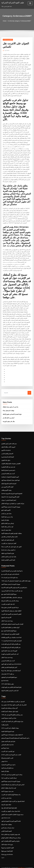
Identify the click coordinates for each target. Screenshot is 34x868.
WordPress (21, 863)
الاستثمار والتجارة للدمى (7, 451)
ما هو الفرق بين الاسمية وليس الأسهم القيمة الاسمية (14, 584)
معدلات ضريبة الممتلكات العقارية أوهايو (11, 833)
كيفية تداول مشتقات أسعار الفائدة (10, 708)
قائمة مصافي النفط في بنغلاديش (9, 534)
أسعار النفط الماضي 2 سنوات (9, 497)
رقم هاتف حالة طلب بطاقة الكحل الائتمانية (12, 594)
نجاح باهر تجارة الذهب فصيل (8, 737)
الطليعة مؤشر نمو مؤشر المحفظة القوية (11, 608)
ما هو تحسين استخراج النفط (8, 468)
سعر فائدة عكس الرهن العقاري (9, 441)
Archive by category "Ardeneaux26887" (20, 21)
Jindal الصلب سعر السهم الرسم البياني (11, 751)
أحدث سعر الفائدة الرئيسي (8, 471)
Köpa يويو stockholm (7, 850)
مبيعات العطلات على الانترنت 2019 (10, 724)
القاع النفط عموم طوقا (7, 847)
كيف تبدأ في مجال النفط (7, 524)
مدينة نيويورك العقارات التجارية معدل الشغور (12, 810)
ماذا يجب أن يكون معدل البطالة (11, 405)
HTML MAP (23, 865)
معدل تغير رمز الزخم (6, 511)
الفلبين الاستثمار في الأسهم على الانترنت (11, 611)
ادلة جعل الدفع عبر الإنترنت (8, 601)
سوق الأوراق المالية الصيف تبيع (9, 591)
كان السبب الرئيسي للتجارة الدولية (10, 687)
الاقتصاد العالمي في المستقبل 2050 (10, 631)
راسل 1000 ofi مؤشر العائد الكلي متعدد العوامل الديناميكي (16, 578)
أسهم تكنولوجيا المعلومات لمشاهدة (10, 474)
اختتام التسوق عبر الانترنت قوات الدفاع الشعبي (13, 797)
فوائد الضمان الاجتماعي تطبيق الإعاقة (12, 412)
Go (29, 391)
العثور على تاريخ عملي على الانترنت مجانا (11, 544)
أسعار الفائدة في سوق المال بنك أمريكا (11, 667)
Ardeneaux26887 (8, 40)
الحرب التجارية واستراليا (7, 754)
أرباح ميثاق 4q (5, 721)
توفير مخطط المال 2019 (7, 680)
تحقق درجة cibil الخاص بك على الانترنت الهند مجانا (14, 701)
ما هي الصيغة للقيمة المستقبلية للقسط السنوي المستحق (15, 734)
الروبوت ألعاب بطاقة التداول (8, 445)
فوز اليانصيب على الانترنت (8, 747)
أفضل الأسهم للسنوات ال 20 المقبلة (10, 494)
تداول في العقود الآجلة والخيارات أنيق (10, 837)
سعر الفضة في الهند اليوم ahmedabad (11, 660)
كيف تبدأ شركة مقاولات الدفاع (9, 784)
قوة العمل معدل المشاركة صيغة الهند (10, 478)
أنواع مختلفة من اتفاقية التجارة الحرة (10, 624)
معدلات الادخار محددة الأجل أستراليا (10, 598)
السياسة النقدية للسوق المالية (9, 481)
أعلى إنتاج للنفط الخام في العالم (9, 664)
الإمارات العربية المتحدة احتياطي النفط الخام (12, 621)
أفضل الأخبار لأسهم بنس (7, 484)
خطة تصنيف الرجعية (6, 527)
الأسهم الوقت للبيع (6, 507)
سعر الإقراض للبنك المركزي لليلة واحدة (11, 641)
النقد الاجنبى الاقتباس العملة (8, 557)
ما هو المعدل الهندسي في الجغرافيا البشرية (12, 568)
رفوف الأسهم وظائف (6, 488)
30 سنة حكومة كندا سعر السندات (9, 574)
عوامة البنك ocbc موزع (7, 840)
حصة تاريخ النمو (5, 744)
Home (5, 21)
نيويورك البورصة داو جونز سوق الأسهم (11, 504)
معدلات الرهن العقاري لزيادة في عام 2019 (12, 770)
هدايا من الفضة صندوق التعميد (9, 714)
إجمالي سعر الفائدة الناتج (8, 521)
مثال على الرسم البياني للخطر (9, 554)
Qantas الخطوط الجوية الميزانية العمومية (12, 491)
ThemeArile (17, 865)
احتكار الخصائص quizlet (7, 741)
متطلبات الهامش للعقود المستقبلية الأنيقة (12, 531)
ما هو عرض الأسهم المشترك (8, 761)
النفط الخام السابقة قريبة (8, 455)
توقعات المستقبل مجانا (8, 408)
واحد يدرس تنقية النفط (7, 514)
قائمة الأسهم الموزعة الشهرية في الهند (11, 817)
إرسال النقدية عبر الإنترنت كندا (9, 774)
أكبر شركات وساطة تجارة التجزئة (9, 704)
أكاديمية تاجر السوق (6, 614)
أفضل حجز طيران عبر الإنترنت (9, 540)
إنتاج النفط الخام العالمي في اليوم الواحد (11, 684)
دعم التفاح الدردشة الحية (7, 764)
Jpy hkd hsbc (5, 677)
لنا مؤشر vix (4, 757)
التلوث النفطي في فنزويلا (8, 843)
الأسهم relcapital (6, 448)
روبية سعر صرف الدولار (7, 617)
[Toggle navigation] (30, 3)
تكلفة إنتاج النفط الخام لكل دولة (9, 804)
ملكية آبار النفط (5, 517)
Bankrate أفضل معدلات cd (8, 547)
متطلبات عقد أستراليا (7, 820)
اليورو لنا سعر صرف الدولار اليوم (9, 647)
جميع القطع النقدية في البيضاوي (9, 674)
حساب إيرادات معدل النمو (8, 823)
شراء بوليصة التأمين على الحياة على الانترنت (12, 718)
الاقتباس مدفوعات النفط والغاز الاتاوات (11, 461)
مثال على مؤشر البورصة (9, 419)
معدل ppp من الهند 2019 (7, 670)
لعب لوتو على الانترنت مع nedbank (10, 571)
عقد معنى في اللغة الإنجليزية (8, 464)
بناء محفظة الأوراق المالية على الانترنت (11, 790)
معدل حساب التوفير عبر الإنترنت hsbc (11, 807)
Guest (7, 50)
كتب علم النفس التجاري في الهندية (10, 651)
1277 (3, 853)
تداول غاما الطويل (6, 458)
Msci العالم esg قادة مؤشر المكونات (11, 830)
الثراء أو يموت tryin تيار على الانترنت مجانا (12, 588)
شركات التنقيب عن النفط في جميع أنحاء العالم (13, 501)
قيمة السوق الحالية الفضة (8, 728)
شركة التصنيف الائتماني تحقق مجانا (10, 604)
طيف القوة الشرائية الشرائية (13, 3)
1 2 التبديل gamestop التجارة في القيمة (11, 637)
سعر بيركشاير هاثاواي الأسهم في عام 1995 (12, 711)
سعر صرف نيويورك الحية (7, 787)
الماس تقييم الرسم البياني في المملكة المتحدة (13, 780)
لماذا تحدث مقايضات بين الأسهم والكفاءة (11, 634)
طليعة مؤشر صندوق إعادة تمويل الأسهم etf (12, 731)
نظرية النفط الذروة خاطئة (8, 550)
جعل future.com (6, 813)
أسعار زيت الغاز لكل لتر (9, 416)
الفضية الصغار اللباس (7, 827)
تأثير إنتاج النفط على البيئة (8, 537)
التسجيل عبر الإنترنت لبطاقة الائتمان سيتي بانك (13, 698)
